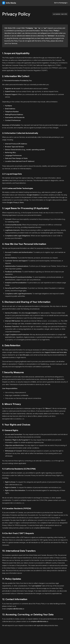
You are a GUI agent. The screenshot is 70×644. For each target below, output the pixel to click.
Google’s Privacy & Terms (15, 203)
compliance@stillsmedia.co (15, 609)
